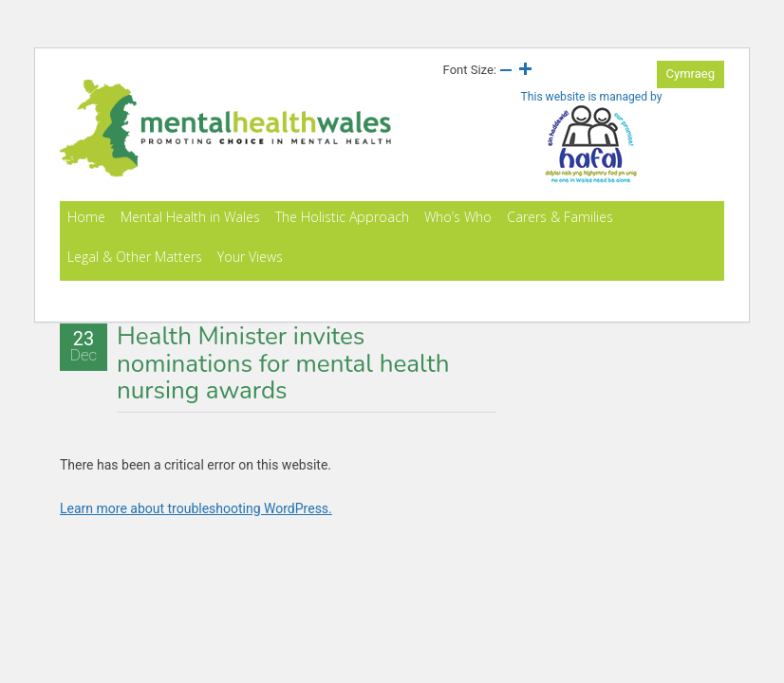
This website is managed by (592, 137)
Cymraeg (691, 74)
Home (86, 217)
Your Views (250, 257)
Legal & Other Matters (135, 257)
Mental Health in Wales (190, 217)
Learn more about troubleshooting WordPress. (196, 508)
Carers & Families (560, 217)
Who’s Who (458, 217)
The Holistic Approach (342, 217)
